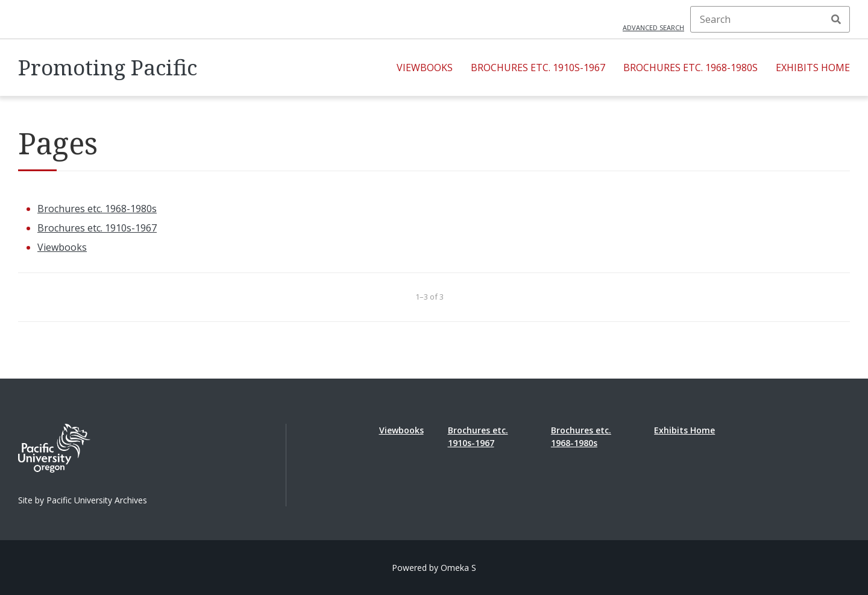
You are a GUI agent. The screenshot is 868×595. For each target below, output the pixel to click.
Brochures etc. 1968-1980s (690, 68)
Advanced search (653, 27)
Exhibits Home (813, 68)
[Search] (770, 19)
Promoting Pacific (108, 68)
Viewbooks (425, 68)
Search (836, 19)
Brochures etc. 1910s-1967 (538, 68)
